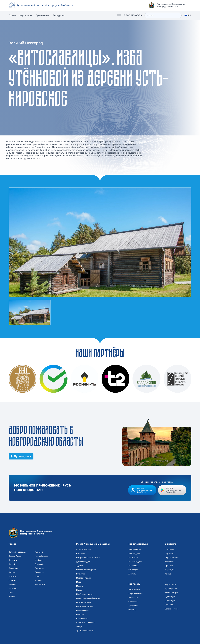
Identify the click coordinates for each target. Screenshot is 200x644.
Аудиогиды (170, 597)
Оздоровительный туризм (88, 598)
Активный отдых (84, 549)
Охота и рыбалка (84, 602)
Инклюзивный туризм (86, 570)
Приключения (82, 610)
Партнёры (169, 554)
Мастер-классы (83, 578)
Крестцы (12, 576)
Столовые (133, 602)
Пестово (12, 589)
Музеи (79, 582)
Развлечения (82, 619)
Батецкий (39, 564)
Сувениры (169, 605)
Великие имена (172, 609)
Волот (38, 576)
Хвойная (39, 560)
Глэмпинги (133, 558)
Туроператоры (171, 589)
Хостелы (132, 574)
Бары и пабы (134, 589)
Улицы (79, 627)
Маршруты (170, 570)
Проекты (169, 566)
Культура (81, 574)
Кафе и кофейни (136, 594)
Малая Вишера (41, 556)
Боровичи (13, 560)
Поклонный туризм (85, 606)
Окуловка (39, 572)
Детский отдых (83, 562)
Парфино (39, 552)
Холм (11, 593)
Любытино (13, 568)
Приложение (42, 15)
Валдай (12, 564)
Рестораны (133, 598)
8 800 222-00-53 (133, 15)
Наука (79, 590)
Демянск (12, 584)
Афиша (168, 574)
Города (12, 15)
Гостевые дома (135, 562)
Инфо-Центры (171, 593)
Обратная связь (172, 558)
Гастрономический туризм (88, 558)
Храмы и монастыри (85, 631)
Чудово (12, 572)
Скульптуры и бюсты (86, 623)
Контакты (169, 562)
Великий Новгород (17, 552)
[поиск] (163, 15)
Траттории (133, 606)
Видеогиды (170, 601)
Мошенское (40, 584)
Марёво (38, 580)
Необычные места (84, 594)
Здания (80, 566)
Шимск (12, 597)
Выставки (81, 554)
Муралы (80, 586)
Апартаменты (135, 549)
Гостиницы (133, 566)
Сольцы (12, 580)
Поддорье (39, 568)
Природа (80, 614)
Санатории (133, 570)
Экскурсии (59, 15)
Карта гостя (26, 15)
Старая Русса (15, 556)
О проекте (169, 549)
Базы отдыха (134, 554)
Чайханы (132, 610)
